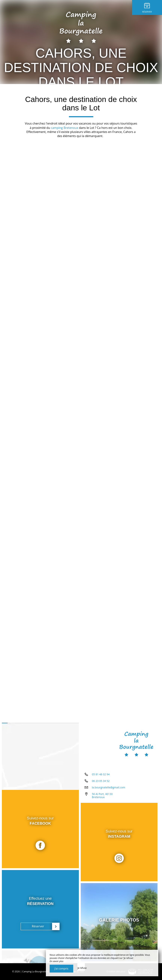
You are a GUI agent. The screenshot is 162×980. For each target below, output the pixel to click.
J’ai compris (61, 969)
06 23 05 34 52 (101, 781)
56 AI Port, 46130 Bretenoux (102, 796)
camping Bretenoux (65, 128)
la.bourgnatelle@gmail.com (109, 787)
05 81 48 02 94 (101, 774)
